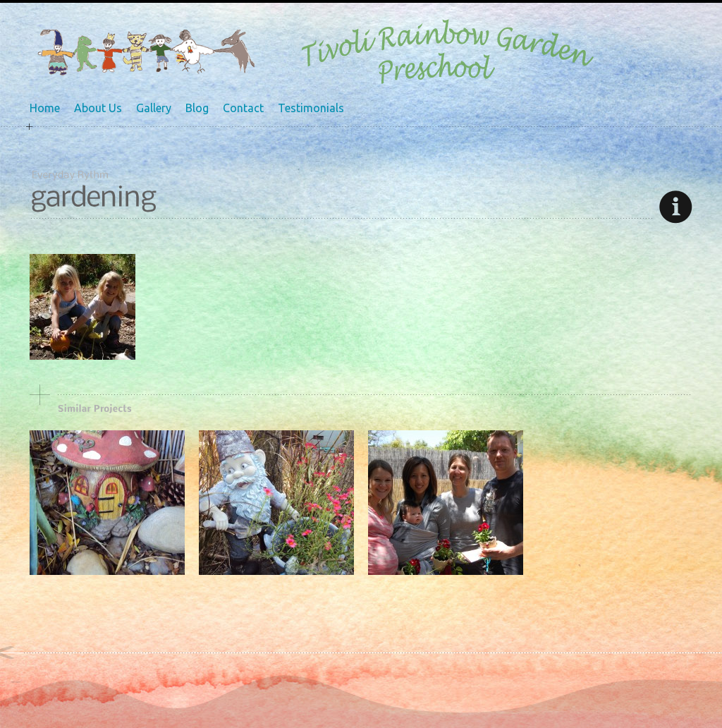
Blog (197, 108)
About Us (98, 108)
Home (45, 108)
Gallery (154, 108)
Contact (243, 108)
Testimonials (311, 108)
